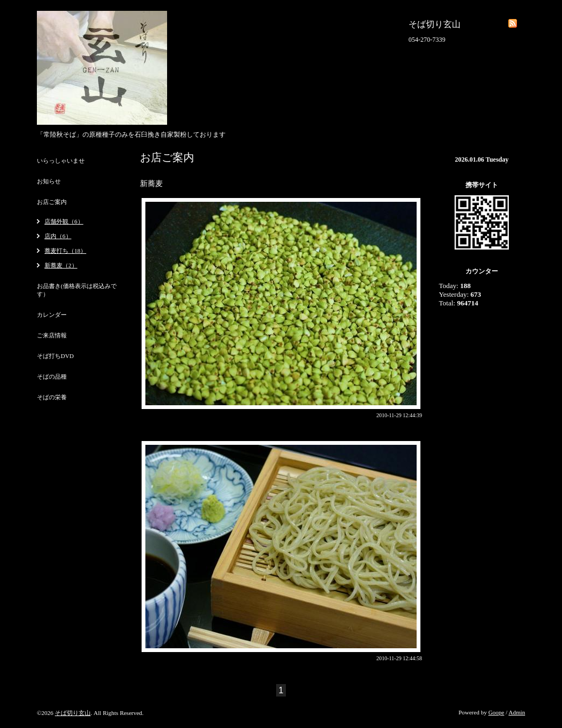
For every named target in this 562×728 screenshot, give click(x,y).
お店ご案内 (52, 202)
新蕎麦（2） (61, 265)
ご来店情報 (52, 335)
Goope (496, 712)
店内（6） (58, 236)
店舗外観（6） (64, 221)
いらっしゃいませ (61, 161)
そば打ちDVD (55, 356)
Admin (517, 712)
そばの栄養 (52, 397)
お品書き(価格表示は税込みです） (77, 290)
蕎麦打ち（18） (65, 251)
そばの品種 (52, 376)
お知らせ (49, 181)
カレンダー (52, 315)
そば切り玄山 (73, 713)
